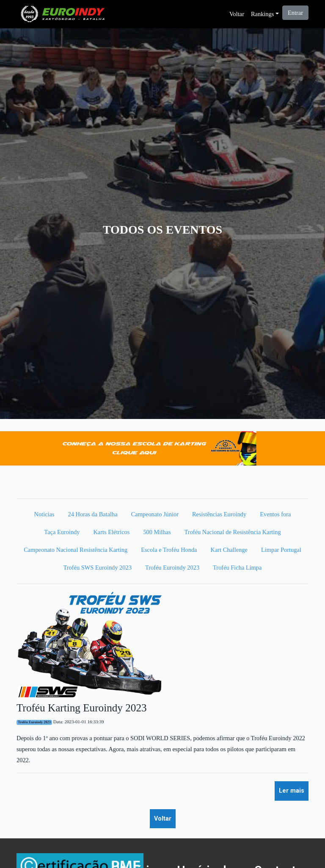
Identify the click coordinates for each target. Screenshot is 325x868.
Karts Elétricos (111, 532)
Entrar (295, 13)
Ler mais (292, 791)
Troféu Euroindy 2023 (172, 568)
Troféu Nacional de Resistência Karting (233, 532)
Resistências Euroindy (219, 514)
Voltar (237, 14)
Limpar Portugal (281, 550)
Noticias (44, 514)
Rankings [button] (262, 14)
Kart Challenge (229, 550)
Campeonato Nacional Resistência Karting (76, 550)
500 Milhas (157, 532)
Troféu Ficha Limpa (237, 568)
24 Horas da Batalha (93, 514)
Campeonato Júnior (155, 514)
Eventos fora (275, 514)
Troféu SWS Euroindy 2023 (98, 568)
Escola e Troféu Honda (169, 550)
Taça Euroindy (62, 532)
